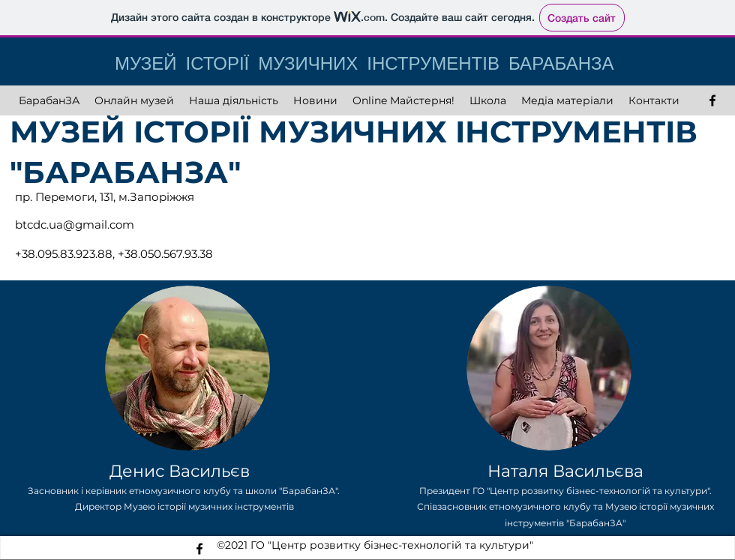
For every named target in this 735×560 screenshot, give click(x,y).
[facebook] (712, 100)
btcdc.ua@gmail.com (75, 225)
